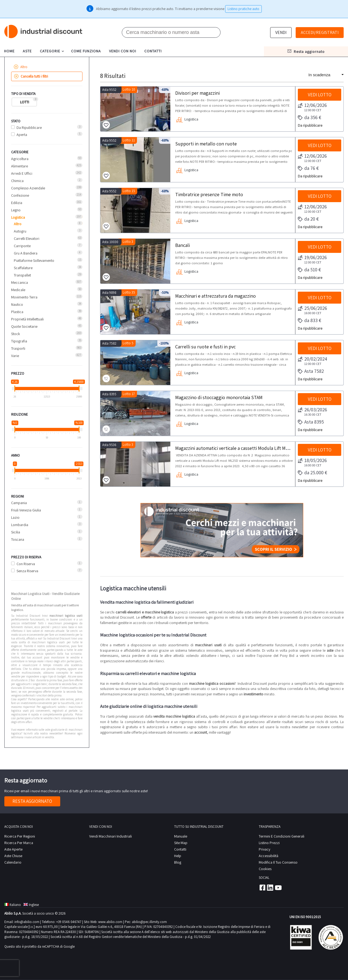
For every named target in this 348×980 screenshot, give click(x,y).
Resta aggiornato (32, 801)
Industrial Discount (44, 32)
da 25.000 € (312, 473)
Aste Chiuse (13, 856)
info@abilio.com (27, 922)
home (9, 51)
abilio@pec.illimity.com (149, 922)
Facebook (262, 887)
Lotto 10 (129, 89)
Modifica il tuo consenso (278, 862)
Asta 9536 (109, 445)
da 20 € (308, 219)
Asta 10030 (110, 242)
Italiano (13, 905)
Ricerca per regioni (20, 836)
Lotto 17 (129, 394)
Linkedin (270, 887)
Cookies (265, 869)
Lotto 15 (129, 191)
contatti (153, 51)
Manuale (181, 836)
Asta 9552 (109, 90)
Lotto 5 (128, 343)
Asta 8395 (109, 394)
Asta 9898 (109, 293)
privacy (264, 849)
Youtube (278, 887)
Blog (178, 862)
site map (181, 843)
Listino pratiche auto (243, 9)
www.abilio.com (110, 922)
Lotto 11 (129, 140)
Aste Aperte (13, 849)
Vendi (281, 32)
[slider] (15, 389)
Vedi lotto (320, 95)
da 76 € (308, 168)
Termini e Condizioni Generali (282, 836)
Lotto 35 (129, 292)
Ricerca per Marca (19, 843)
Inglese (31, 905)
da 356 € (309, 118)
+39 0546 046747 (69, 922)
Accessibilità (269, 856)
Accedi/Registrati (320, 32)
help (178, 856)
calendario (13, 862)
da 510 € (309, 270)
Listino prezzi (269, 843)
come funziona (86, 51)
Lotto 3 (128, 242)
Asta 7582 (109, 343)
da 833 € (309, 321)
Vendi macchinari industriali (111, 836)
